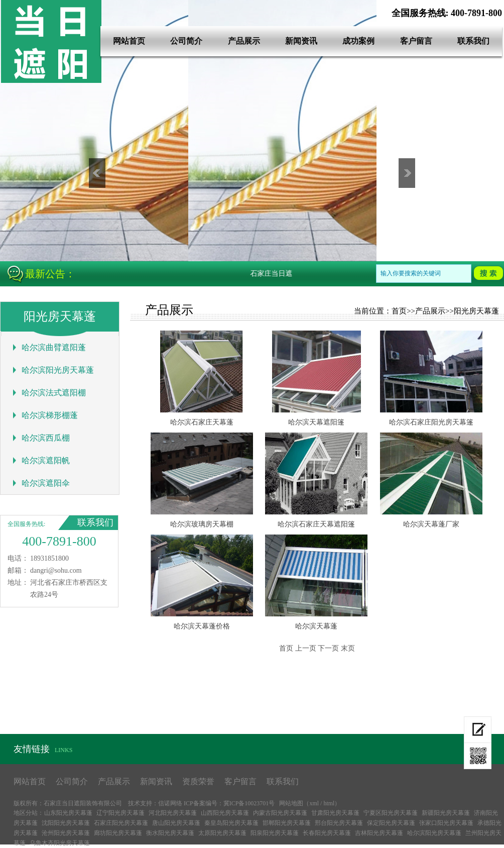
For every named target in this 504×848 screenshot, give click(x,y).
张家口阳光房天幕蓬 (446, 823)
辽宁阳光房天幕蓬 (120, 813)
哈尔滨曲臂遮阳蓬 (54, 347)
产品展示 (244, 41)
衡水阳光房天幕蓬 (170, 833)
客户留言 (416, 41)
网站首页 (129, 41)
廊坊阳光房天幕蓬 (118, 833)
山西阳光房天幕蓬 (225, 813)
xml (314, 803)
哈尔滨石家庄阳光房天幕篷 (431, 422)
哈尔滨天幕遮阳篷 (316, 422)
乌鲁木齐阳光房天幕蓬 (60, 843)
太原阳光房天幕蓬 (222, 833)
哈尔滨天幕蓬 (316, 626)
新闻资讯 (301, 41)
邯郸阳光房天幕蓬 (287, 823)
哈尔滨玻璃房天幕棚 (202, 524)
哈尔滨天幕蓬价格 (202, 626)
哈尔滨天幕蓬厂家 (431, 524)
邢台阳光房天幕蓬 (339, 823)
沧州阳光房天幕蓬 (66, 833)
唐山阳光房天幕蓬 (176, 823)
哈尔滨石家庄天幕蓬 (202, 422)
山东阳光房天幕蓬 (68, 813)
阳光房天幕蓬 (476, 311)
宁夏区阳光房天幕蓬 (391, 813)
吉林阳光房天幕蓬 (379, 833)
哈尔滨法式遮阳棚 (54, 393)
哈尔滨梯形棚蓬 (50, 415)
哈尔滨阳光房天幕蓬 (58, 370)
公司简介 (186, 41)
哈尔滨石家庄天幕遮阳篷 (316, 524)
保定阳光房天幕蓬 (391, 823)
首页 (399, 311)
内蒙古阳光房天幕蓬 (280, 813)
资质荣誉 (198, 781)
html (329, 803)
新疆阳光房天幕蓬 (446, 813)
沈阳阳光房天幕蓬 (66, 823)
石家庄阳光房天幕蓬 (121, 823)
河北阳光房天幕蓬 (173, 813)
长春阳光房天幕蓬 (327, 833)
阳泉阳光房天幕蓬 (275, 833)
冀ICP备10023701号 (249, 803)
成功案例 (358, 41)
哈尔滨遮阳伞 (46, 483)
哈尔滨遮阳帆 (46, 460)
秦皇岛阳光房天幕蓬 (231, 823)
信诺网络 (170, 803)
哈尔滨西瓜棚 (46, 438)
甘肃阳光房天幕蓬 (335, 813)
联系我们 (473, 41)
